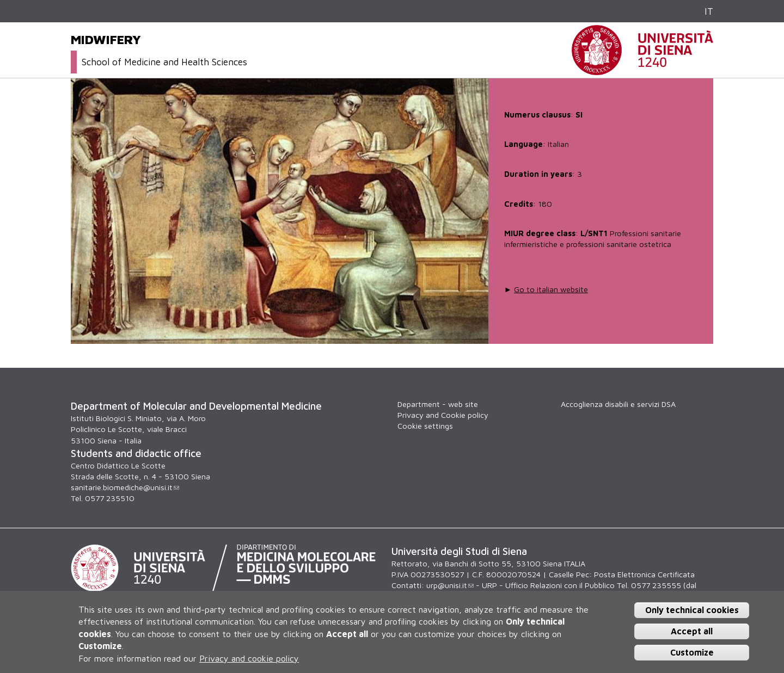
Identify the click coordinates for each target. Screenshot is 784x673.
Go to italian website (551, 289)
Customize (692, 652)
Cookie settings (425, 426)
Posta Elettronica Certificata (644, 574)
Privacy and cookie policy (249, 658)
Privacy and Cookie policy (443, 415)
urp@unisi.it (450, 585)
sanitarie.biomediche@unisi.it (125, 487)
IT (709, 11)
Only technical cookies (692, 610)
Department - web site (438, 404)
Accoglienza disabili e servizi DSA (618, 404)
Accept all (692, 631)
